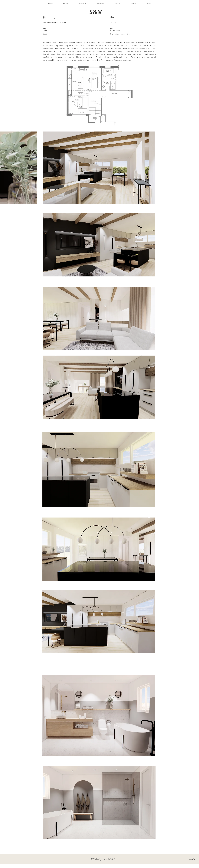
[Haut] (192, 859)
